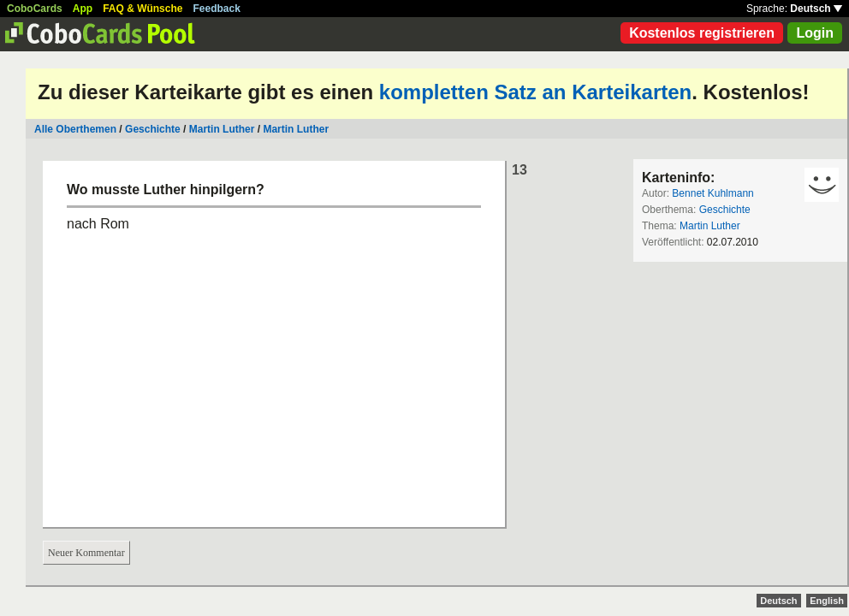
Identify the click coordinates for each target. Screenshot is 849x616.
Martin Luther (222, 129)
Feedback (217, 9)
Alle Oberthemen (75, 129)
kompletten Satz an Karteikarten (535, 92)
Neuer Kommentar (86, 553)
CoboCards (35, 9)
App (83, 9)
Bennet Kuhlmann (712, 193)
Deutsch (816, 9)
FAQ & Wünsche (142, 9)
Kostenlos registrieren (702, 33)
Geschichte (153, 129)
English (827, 601)
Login (815, 33)
